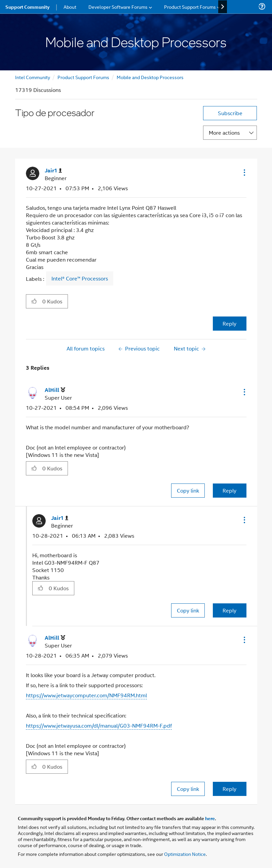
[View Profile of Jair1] (53, 171)
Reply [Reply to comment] (229, 490)
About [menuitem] (70, 7)
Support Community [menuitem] (27, 7)
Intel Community (33, 77)
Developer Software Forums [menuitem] (118, 7)
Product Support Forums (83, 77)
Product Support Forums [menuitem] (190, 7)
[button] (244, 172)
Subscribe (230, 113)
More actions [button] (224, 132)
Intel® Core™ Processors (80, 278)
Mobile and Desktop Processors (150, 77)
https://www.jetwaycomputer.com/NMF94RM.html (86, 695)
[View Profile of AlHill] (55, 390)
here (210, 818)
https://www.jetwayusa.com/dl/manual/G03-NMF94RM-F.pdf (99, 725)
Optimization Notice (185, 854)
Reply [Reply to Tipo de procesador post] (229, 323)
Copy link (188, 490)
